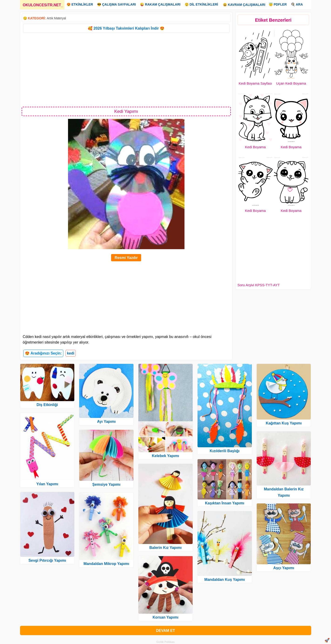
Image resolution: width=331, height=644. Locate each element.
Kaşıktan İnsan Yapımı (225, 503)
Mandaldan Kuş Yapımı (225, 580)
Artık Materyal (56, 18)
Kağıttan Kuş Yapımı (284, 423)
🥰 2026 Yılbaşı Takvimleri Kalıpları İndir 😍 (126, 28)
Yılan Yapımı (47, 484)
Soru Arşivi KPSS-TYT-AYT (259, 285)
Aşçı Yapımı (284, 568)
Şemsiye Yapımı (106, 484)
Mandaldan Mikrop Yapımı (106, 564)
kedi (71, 353)
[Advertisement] (126, 69)
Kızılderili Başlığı (225, 451)
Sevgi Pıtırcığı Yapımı (47, 560)
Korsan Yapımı (165, 617)
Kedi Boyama (255, 147)
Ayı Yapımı (106, 422)
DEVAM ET (165, 631)
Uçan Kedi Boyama (291, 83)
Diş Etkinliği (47, 405)
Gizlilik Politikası (165, 642)
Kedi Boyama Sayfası (255, 83)
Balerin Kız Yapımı (165, 548)
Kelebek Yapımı (165, 456)
